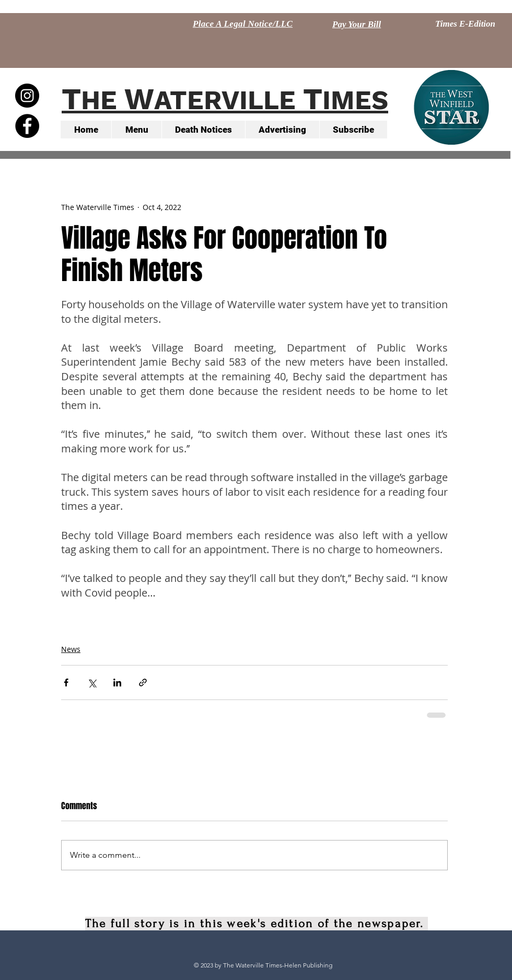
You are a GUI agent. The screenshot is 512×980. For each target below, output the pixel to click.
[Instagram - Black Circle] (27, 96)
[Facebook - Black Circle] (27, 126)
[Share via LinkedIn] (117, 682)
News (71, 649)
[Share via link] (143, 682)
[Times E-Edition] (465, 24)
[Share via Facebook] (66, 682)
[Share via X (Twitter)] (92, 682)
